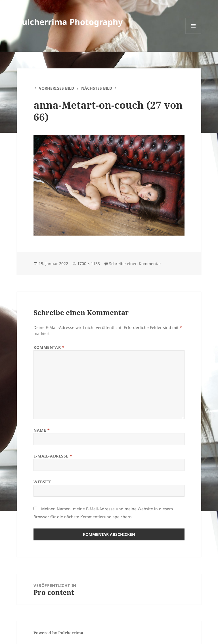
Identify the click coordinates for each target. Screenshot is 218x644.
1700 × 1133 (89, 264)
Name (42, 430)
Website (43, 482)
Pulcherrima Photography (70, 22)
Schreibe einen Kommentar (135, 264)
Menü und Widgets (193, 34)
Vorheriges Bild (56, 88)
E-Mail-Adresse (53, 456)
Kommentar (49, 347)
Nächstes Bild (97, 88)
